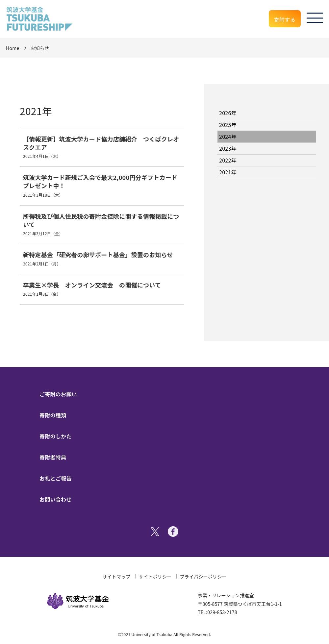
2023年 (228, 148)
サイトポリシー (155, 577)
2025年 (228, 125)
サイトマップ (116, 577)
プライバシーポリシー (203, 577)
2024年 (228, 136)
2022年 (228, 160)
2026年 (228, 113)
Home (13, 48)
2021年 (228, 172)
